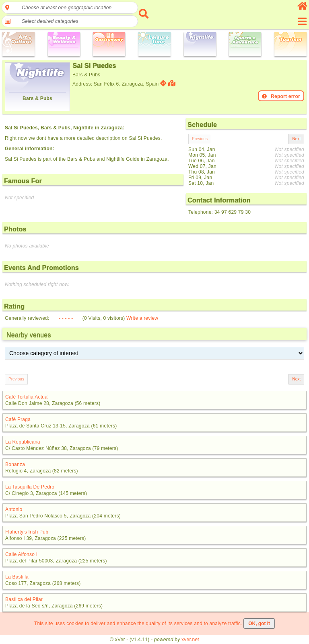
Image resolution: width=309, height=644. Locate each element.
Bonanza (15, 464)
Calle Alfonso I (21, 554)
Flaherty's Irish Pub (27, 532)
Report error (281, 96)
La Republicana (23, 442)
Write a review (142, 318)
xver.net (190, 640)
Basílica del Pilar (24, 599)
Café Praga (18, 419)
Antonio (14, 509)
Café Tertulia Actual (27, 397)
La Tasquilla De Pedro (30, 487)
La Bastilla (17, 577)
